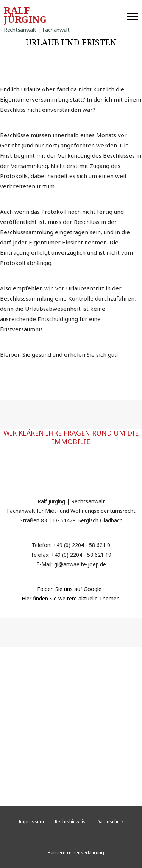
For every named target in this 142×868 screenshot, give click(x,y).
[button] (133, 15)
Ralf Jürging (37, 16)
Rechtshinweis (70, 822)
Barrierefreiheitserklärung (76, 853)
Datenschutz (110, 822)
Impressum (31, 822)
